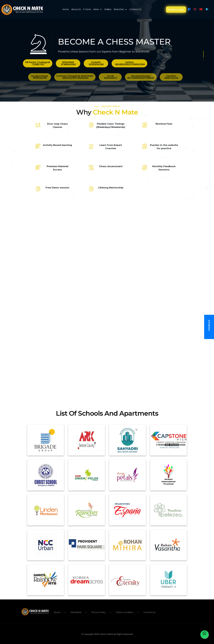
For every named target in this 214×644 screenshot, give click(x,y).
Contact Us (135, 9)
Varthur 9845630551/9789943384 (112, 64)
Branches (119, 9)
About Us (76, 9)
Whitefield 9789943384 (98, 64)
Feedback (210, 327)
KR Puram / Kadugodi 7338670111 (90, 64)
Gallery (108, 9)
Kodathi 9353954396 (104, 64)
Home (66, 9)
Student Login (176, 10)
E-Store (87, 9)
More (96, 9)
